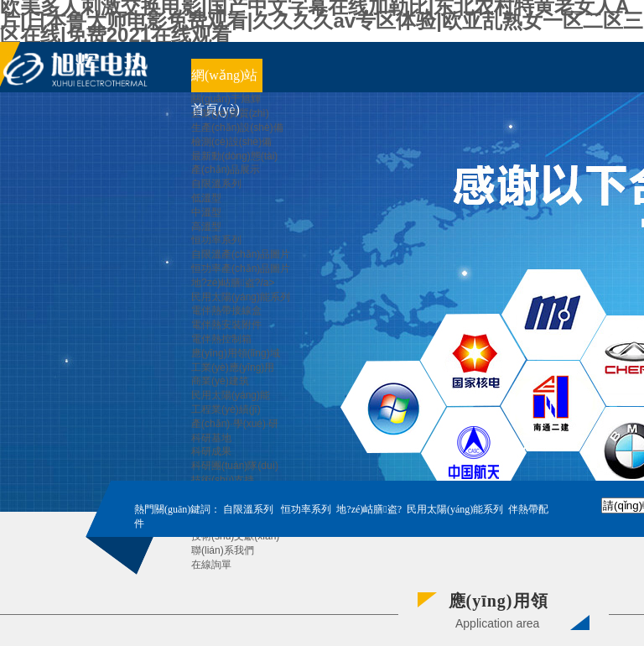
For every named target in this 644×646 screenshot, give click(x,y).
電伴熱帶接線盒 (226, 310)
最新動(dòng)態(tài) (234, 156)
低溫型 (206, 198)
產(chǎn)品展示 (226, 169)
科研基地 (211, 438)
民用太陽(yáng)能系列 (241, 297)
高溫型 (206, 227)
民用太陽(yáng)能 (231, 395)
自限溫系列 (216, 184)
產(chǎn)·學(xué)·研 (235, 424)
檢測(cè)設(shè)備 (231, 142)
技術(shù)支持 (223, 480)
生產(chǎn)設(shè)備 (237, 128)
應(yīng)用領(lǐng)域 (236, 353)
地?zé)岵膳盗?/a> (233, 283)
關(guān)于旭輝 (226, 99)
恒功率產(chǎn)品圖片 (241, 268)
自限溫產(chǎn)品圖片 (241, 254)
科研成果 (211, 451)
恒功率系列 (216, 240)
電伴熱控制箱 (221, 339)
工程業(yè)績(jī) (226, 409)
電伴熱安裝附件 (226, 325)
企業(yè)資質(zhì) (230, 113)
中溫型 (206, 212)
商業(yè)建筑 (220, 381)
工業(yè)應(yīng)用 (233, 367)
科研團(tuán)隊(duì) (235, 466)
